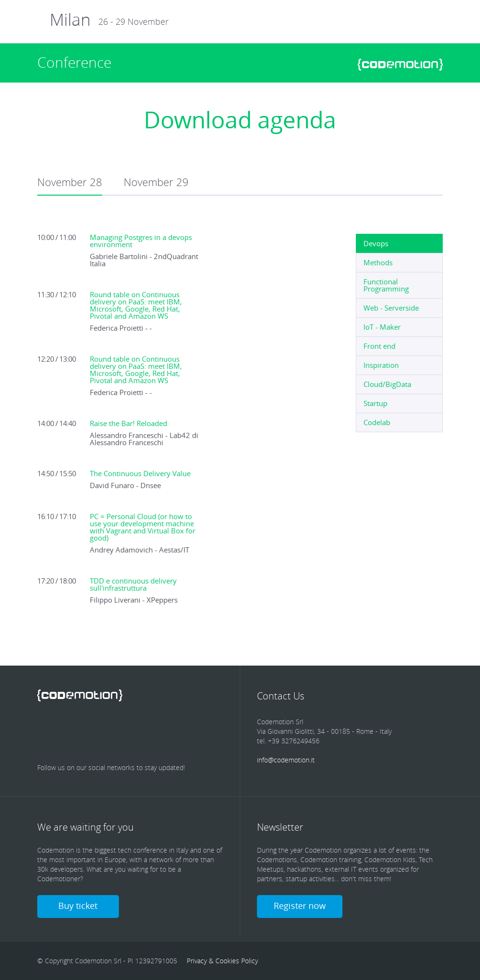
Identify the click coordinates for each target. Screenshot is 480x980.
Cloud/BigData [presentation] (387, 384)
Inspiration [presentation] (381, 365)
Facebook (47, 728)
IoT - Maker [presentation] (382, 327)
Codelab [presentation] (377, 422)
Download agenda (240, 120)
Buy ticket (78, 906)
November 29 (156, 182)
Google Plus (137, 728)
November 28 (70, 182)
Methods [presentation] (378, 262)
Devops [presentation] (376, 243)
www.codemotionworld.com (400, 65)
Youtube (167, 728)
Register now (300, 906)
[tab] (399, 243)
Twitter (77, 728)
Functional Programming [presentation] (386, 285)
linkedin (107, 728)
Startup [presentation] (375, 403)
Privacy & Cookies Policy (222, 961)
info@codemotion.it (286, 760)
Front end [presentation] (379, 346)
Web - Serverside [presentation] (391, 308)
